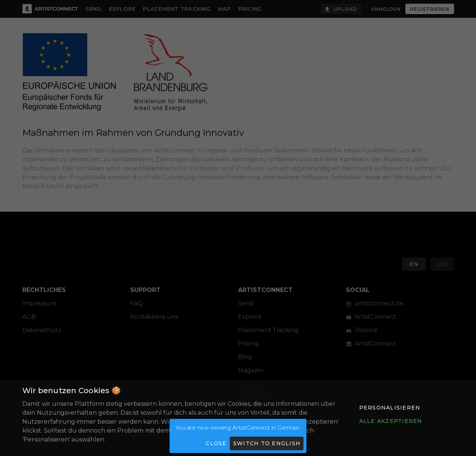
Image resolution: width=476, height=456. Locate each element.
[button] (389, 408)
